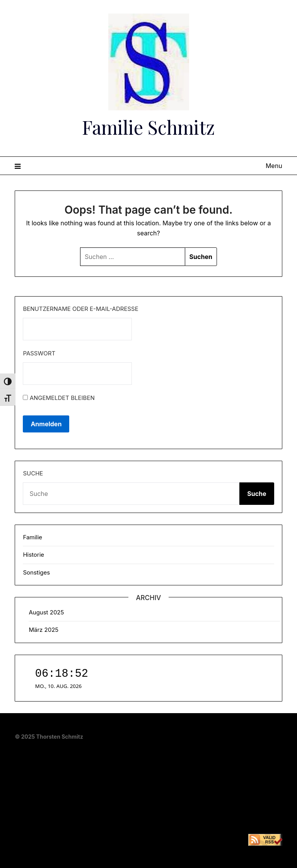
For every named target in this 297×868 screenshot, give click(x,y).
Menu (274, 166)
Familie (32, 537)
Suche (33, 473)
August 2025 (46, 612)
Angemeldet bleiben (59, 398)
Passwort (39, 353)
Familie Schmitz (148, 127)
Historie (33, 555)
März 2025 (44, 630)
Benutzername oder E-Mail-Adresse (80, 309)
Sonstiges (36, 572)
